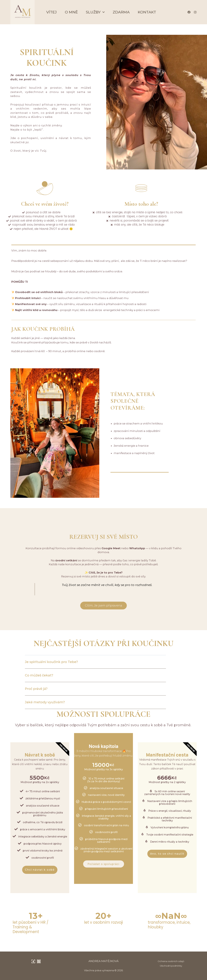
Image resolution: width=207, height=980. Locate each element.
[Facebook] (33, 961)
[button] (95, 664)
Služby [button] (95, 12)
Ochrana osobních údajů (171, 961)
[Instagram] (39, 961)
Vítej (52, 12)
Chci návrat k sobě (40, 870)
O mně (71, 12)
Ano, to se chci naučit (167, 854)
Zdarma (121, 12)
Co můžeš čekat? (39, 675)
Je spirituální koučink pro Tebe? (51, 662)
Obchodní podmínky (171, 966)
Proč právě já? (36, 689)
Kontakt (147, 12)
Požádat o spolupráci (104, 864)
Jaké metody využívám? (45, 702)
